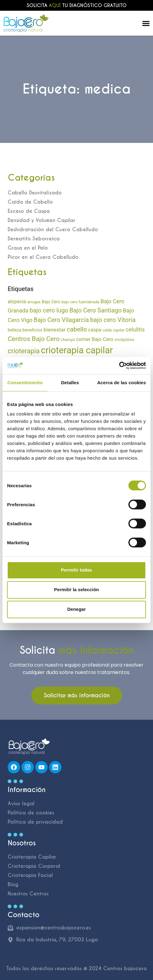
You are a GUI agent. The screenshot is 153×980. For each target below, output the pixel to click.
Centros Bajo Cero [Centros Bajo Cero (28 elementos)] (34, 339)
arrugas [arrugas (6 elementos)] (34, 302)
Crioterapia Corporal (34, 866)
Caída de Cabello (30, 202)
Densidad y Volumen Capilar (41, 220)
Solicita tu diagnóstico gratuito (77, 5)
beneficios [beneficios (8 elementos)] (32, 330)
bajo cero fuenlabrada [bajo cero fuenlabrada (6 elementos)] (80, 302)
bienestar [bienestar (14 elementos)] (55, 330)
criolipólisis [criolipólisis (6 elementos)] (124, 340)
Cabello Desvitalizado (35, 193)
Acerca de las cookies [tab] (122, 383)
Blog (13, 884)
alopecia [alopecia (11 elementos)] (17, 302)
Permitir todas (77, 570)
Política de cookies (31, 813)
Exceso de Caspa (29, 211)
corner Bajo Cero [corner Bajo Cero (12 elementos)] (95, 339)
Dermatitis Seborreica (34, 239)
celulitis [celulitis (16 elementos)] (135, 329)
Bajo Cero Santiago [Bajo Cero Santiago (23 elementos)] (96, 310)
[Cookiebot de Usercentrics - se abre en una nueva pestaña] (119, 366)
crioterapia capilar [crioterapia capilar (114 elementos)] (77, 350)
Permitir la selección (76, 590)
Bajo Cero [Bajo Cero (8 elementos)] (51, 302)
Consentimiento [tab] (25, 383)
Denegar (76, 609)
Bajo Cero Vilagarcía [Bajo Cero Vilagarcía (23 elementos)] (61, 320)
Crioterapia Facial (30, 875)
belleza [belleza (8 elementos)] (14, 330)
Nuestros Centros (28, 894)
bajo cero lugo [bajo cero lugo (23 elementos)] (49, 310)
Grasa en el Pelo (28, 248)
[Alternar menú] (146, 23)
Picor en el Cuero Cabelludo (43, 257)
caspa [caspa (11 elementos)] (95, 330)
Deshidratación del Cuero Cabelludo (53, 230)
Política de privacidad (35, 822)
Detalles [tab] (70, 383)
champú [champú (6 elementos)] (68, 340)
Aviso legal (21, 804)
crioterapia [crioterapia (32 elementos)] (24, 351)
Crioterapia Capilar (32, 857)
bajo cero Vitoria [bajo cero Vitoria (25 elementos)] (113, 320)
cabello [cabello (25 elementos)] (77, 329)
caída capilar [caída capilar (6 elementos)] (113, 330)
